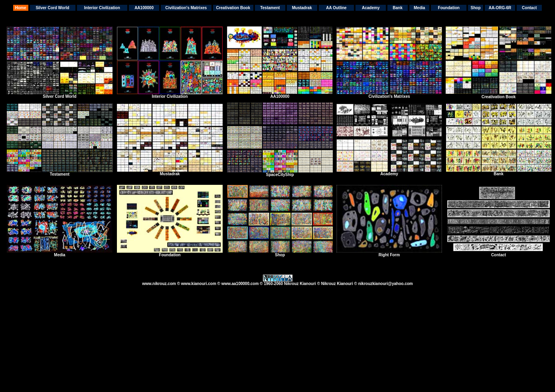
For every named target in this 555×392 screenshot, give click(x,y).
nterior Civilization (170, 96)
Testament (270, 8)
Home (21, 8)
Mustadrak (302, 8)
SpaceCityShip (280, 175)
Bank (397, 8)
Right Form (389, 255)
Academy (371, 8)
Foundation (449, 8)
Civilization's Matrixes (186, 8)
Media (419, 8)
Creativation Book (233, 8)
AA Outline (336, 8)
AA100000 (144, 8)
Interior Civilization (102, 8)
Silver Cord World (52, 8)
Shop (476, 8)
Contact (529, 8)
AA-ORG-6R (500, 8)
